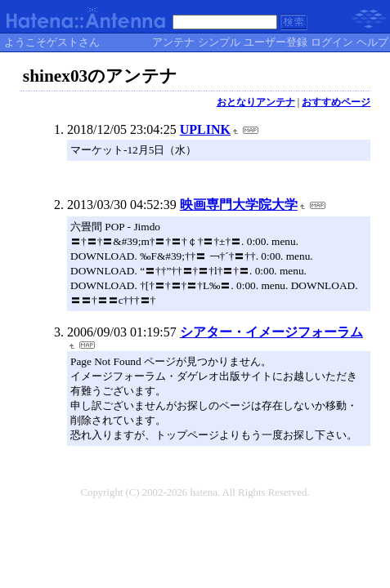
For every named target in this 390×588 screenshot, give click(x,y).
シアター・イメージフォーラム (271, 332)
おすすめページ (336, 102)
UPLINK (205, 129)
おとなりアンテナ (256, 102)
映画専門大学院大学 (239, 205)
